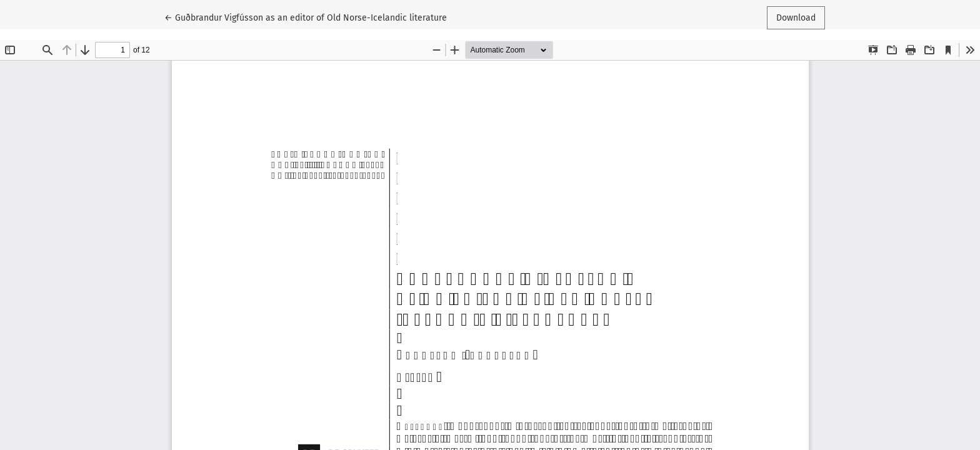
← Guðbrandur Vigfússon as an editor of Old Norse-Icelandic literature (306, 17)
